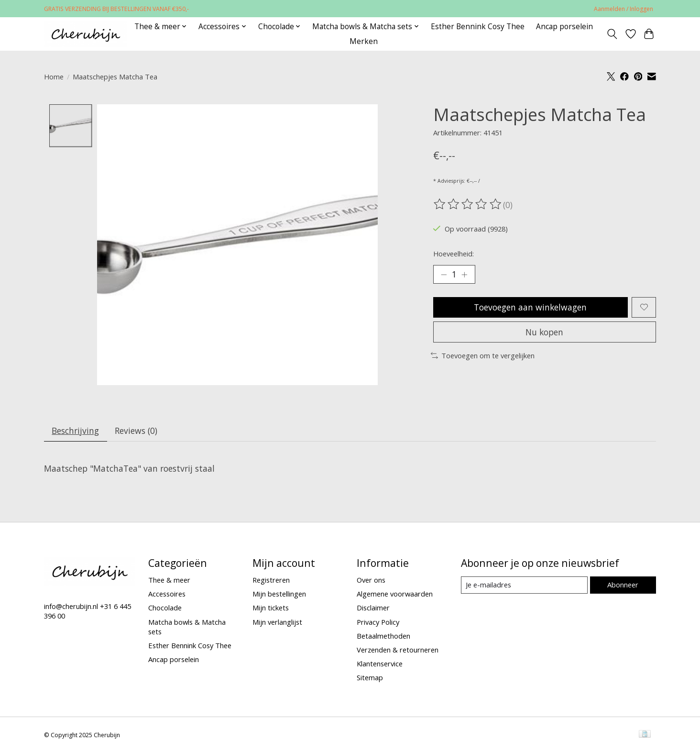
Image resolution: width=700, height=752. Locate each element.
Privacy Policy (378, 622)
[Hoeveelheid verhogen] (465, 275)
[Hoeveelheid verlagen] (444, 275)
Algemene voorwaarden (395, 594)
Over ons (371, 580)
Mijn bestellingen (279, 594)
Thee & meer (169, 580)
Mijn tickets (271, 608)
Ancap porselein (564, 27)
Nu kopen (545, 332)
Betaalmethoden (383, 636)
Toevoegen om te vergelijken (483, 356)
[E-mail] (524, 586)
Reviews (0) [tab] (137, 431)
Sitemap (370, 678)
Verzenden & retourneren (398, 650)
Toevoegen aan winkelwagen (530, 307)
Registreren (271, 580)
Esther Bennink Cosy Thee (478, 27)
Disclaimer (373, 608)
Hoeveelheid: (454, 254)
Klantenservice (380, 664)
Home (54, 77)
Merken (364, 41)
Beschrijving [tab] (76, 431)
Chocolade (165, 608)
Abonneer (623, 585)
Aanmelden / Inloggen (623, 9)
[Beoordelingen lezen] (468, 204)
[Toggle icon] (612, 34)
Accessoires (167, 594)
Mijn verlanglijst (277, 622)
